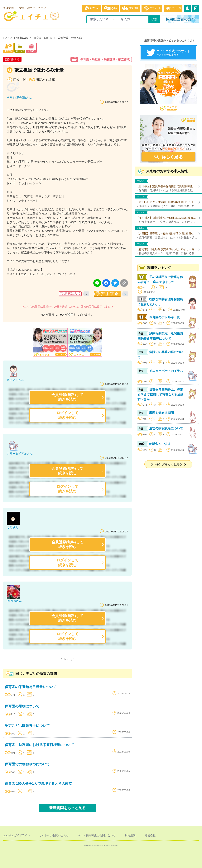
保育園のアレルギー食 (165, 317)
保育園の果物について (22, 706)
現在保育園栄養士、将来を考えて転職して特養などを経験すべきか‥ (161, 394)
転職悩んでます (160, 444)
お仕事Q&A (21, 38)
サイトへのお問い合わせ (54, 835)
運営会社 (150, 835)
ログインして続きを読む (67, 415)
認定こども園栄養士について (27, 726)
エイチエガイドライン (17, 835)
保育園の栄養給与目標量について (31, 687)
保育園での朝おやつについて (27, 764)
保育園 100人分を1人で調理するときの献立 (38, 784)
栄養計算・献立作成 (70, 38)
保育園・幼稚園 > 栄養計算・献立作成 (105, 59)
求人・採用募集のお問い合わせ (97, 835)
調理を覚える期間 (161, 413)
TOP (6, 38)
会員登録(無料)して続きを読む (67, 397)
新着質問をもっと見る (67, 808)
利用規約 (130, 835)
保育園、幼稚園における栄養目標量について (39, 745)
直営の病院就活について (166, 428)
